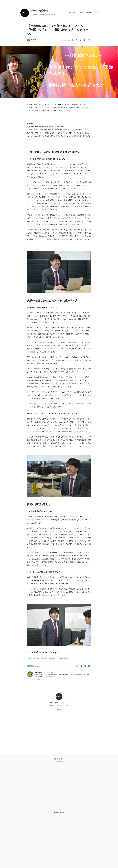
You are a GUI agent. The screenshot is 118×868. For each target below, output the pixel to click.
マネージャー (53, 658)
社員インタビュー (64, 658)
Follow (35, 14)
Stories (89, 12)
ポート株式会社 (39, 11)
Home (70, 12)
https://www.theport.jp (45, 14)
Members (82, 12)
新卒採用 (37, 658)
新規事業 (44, 658)
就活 (30, 658)
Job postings (96, 12)
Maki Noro (34, 40)
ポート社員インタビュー (59, 703)
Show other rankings (59, 815)
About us (76, 12)
